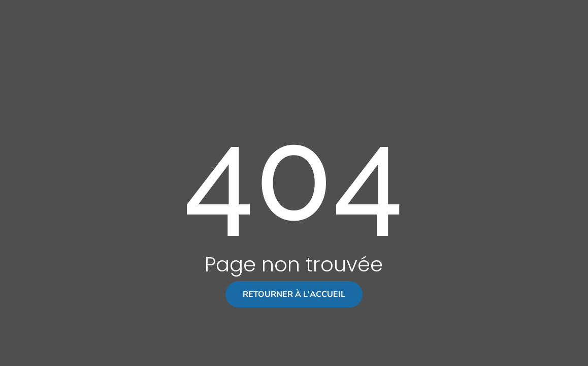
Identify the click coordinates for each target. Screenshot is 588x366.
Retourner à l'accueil (294, 294)
